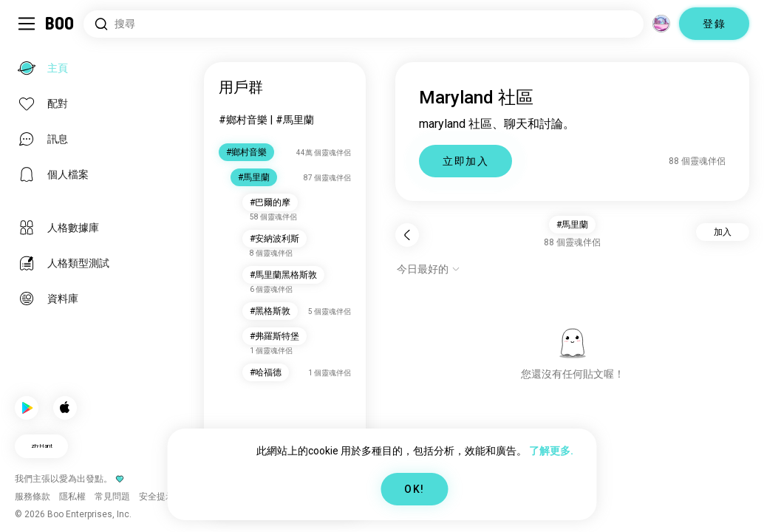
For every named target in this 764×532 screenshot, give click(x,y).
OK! (414, 489)
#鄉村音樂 (243, 120)
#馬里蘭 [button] (572, 225)
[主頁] (60, 24)
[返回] (407, 235)
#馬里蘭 (295, 120)
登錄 (714, 24)
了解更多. (551, 451)
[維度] (661, 24)
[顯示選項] (429, 269)
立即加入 (465, 161)
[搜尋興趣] (364, 24)
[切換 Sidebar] (27, 24)
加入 (723, 232)
